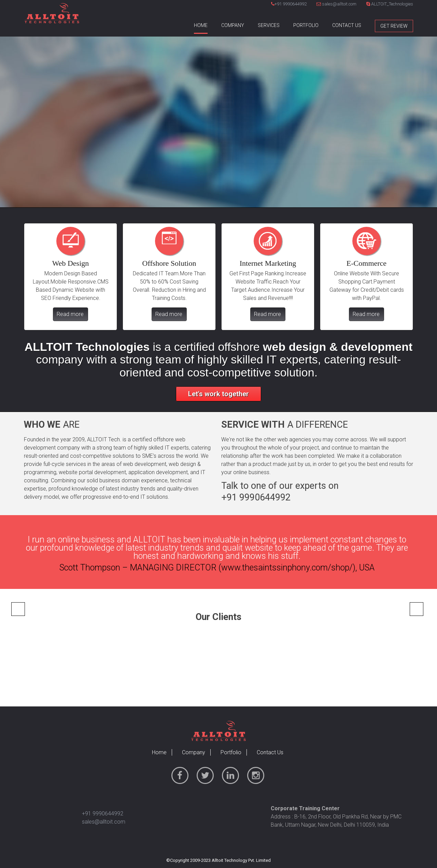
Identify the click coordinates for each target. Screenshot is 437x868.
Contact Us (347, 25)
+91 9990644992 (291, 4)
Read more (70, 314)
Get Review (394, 26)
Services (269, 25)
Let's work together (218, 394)
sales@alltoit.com (336, 4)
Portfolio (306, 25)
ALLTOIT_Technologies (390, 4)
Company (233, 25)
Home (201, 25)
